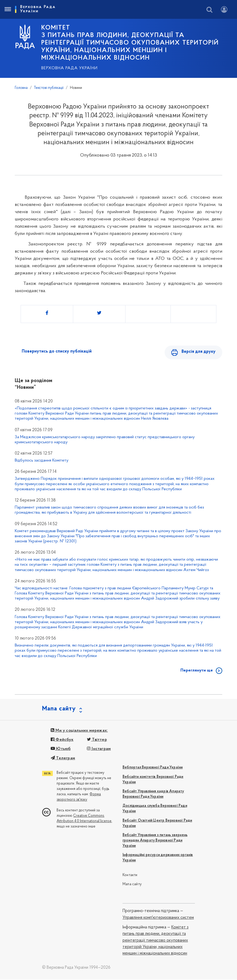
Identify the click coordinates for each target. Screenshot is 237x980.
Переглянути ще (197, 671)
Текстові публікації (49, 88)
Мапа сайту (132, 885)
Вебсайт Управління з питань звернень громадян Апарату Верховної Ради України (155, 841)
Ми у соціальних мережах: (79, 731)
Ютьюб (61, 749)
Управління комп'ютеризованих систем (158, 918)
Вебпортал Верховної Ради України (153, 768)
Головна (21, 88)
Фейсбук (62, 740)
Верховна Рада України (69, 68)
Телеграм (63, 759)
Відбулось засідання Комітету (42, 461)
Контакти (130, 876)
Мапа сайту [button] (59, 709)
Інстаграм (99, 749)
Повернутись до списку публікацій (57, 351)
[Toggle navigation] (8, 9)
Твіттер (97, 740)
